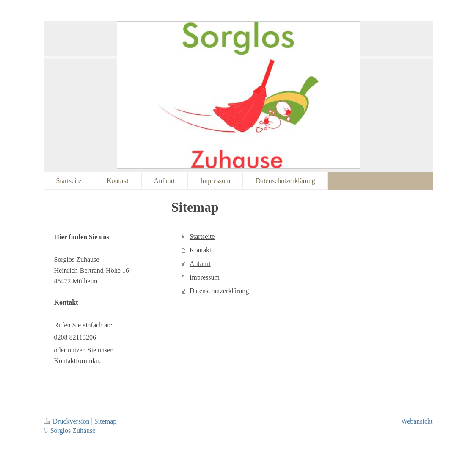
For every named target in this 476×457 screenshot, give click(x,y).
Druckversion (67, 421)
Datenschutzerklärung (219, 291)
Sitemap (105, 421)
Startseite (202, 237)
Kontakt (201, 250)
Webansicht (417, 421)
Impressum (205, 277)
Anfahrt (200, 264)
